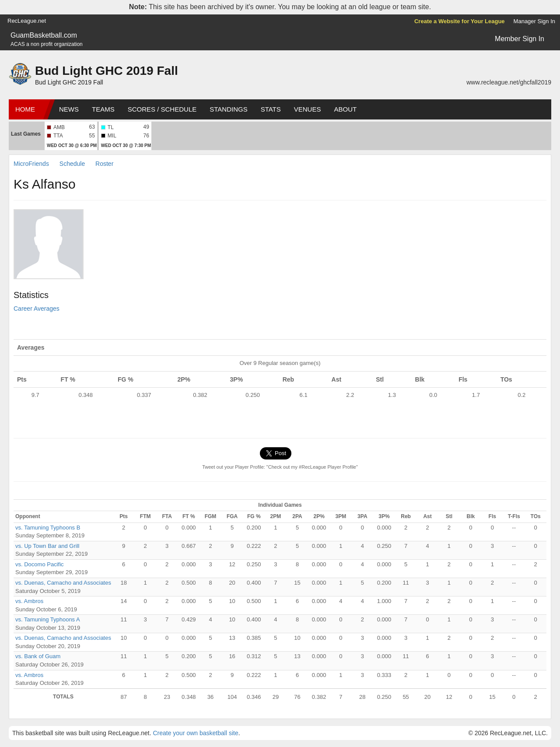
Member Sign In (520, 39)
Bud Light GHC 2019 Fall (107, 71)
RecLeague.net (27, 21)
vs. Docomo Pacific (40, 564)
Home (25, 109)
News (69, 109)
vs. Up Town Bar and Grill (47, 546)
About (345, 109)
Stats (271, 109)
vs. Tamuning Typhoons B (48, 528)
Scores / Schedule (162, 109)
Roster (104, 164)
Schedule (72, 164)
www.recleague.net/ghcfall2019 (509, 82)
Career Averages (37, 309)
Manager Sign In (534, 21)
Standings (228, 109)
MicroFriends (31, 164)
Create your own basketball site (195, 733)
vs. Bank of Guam (38, 656)
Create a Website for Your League (460, 21)
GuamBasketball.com (44, 35)
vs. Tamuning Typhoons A (48, 619)
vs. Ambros (29, 601)
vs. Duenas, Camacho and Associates (63, 583)
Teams (103, 109)
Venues (308, 109)
